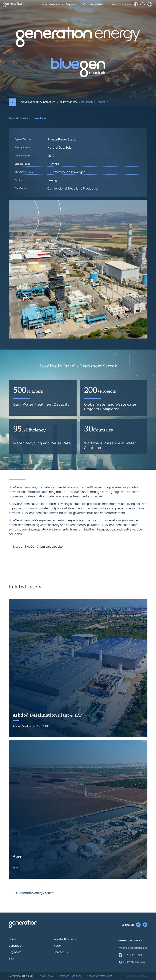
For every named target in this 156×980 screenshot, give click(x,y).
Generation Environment (38, 102)
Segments (72, 4)
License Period (23, 180)
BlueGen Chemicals (97, 102)
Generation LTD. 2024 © (21, 976)
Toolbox (130, 976)
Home (45, 4)
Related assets (25, 603)
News (115, 4)
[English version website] (150, 4)
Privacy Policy (46, 976)
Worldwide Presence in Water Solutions (110, 462)
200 (100, 406)
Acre (18, 873)
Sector (19, 197)
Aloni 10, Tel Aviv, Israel (132, 963)
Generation (56, 4)
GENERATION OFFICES (130, 941)
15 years (53, 180)
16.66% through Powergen (66, 189)
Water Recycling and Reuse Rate (42, 460)
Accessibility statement (99, 976)
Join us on (128, 925)
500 (28, 406)
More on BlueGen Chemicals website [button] (39, 563)
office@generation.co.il (133, 948)
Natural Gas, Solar (60, 164)
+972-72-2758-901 (130, 955)
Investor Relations (98, 4)
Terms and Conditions (70, 976)
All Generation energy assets (34, 909)
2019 (51, 172)
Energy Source (23, 164)
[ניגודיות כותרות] (137, 4)
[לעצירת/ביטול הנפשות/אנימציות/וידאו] (143, 4)
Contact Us (126, 4)
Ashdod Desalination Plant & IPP (47, 732)
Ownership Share (24, 188)
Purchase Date (23, 172)
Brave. (144, 976)
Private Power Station (63, 156)
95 (30, 444)
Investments (70, 102)
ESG (84, 4)
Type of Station (23, 156)
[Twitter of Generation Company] (145, 925)
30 (98, 444)
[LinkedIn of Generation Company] (138, 925)
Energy (52, 197)
